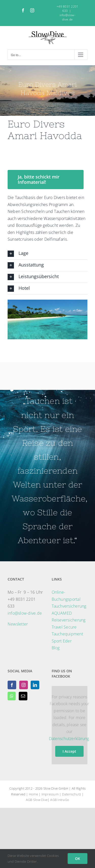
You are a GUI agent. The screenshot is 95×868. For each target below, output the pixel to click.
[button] (48, 254)
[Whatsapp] (12, 696)
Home (33, 794)
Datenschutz (72, 794)
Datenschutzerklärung (69, 739)
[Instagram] (24, 685)
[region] (48, 320)
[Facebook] (12, 685)
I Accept (69, 751)
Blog (56, 648)
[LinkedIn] (35, 685)
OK (78, 859)
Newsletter (18, 624)
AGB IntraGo (60, 800)
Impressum (50, 794)
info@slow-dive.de (68, 17)
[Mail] (23, 696)
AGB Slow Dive (37, 800)
